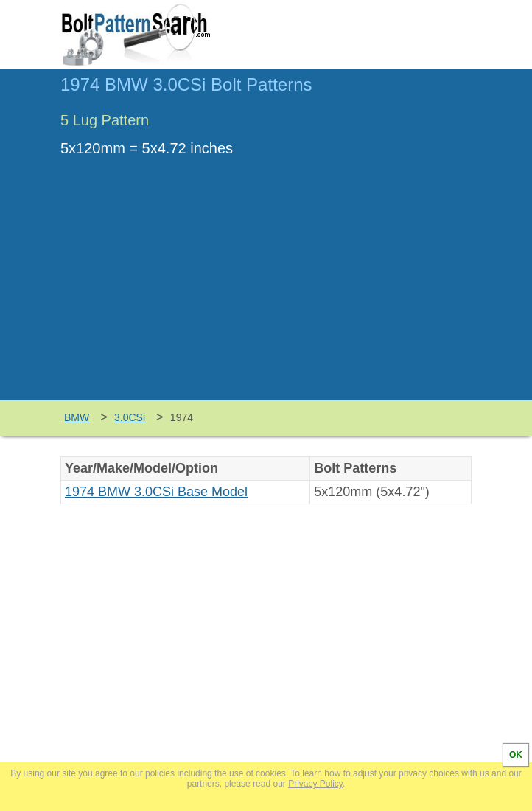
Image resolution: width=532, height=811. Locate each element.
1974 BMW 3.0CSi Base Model (156, 492)
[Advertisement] (266, 290)
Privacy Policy (315, 784)
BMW (77, 417)
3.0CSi (130, 417)
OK (516, 755)
